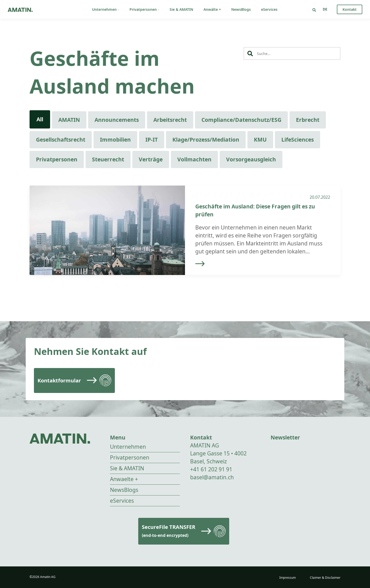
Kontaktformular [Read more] (59, 380)
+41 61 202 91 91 (211, 469)
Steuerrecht (108, 159)
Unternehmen (106, 9)
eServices (269, 9)
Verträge (151, 159)
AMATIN (69, 120)
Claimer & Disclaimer (325, 578)
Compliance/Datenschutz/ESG (241, 120)
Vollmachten (194, 159)
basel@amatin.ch (212, 477)
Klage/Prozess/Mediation (206, 140)
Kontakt (350, 9)
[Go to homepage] (20, 9)
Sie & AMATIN (181, 9)
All (40, 119)
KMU (260, 140)
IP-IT (152, 140)
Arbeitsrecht (170, 120)
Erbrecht (308, 120)
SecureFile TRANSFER (169, 531)
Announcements (117, 120)
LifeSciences (298, 140)
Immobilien (115, 140)
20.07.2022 (320, 197)
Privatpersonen (144, 9)
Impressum (288, 578)
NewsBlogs (241, 9)
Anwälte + (212, 9)
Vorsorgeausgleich (251, 159)
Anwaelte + (124, 479)
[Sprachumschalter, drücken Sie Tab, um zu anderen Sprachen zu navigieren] (325, 9)
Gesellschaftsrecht (61, 140)
